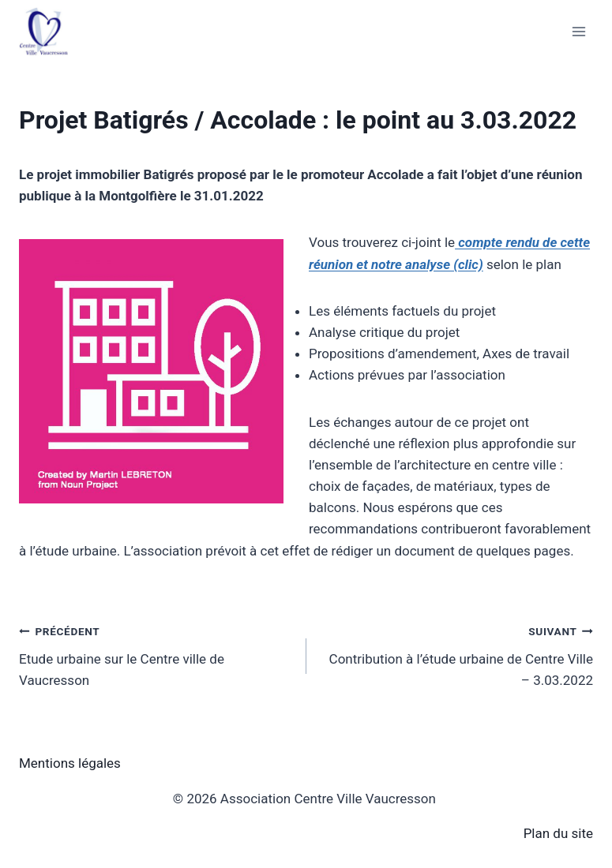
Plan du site (558, 833)
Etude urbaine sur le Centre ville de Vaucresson (156, 654)
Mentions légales (70, 763)
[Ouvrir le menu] (578, 31)
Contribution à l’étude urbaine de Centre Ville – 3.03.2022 (457, 654)
